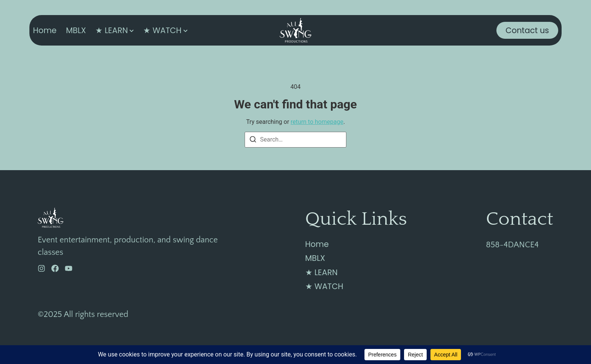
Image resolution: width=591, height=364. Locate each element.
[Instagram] (41, 268)
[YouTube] (69, 268)
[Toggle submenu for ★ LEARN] (131, 30)
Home (45, 30)
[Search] (253, 141)
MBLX (76, 30)
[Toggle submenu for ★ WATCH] (185, 30)
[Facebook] (55, 268)
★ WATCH (162, 30)
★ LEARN (112, 30)
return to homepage (317, 122)
